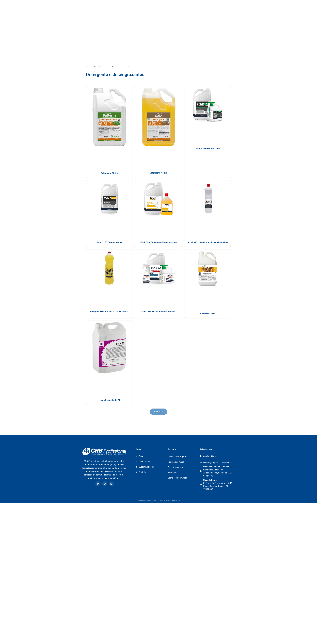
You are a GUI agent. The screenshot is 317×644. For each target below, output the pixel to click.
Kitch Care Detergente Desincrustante (159, 269)
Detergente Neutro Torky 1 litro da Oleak (109, 338)
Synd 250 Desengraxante (208, 175)
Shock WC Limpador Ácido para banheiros (208, 269)
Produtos (94, 94)
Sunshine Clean (208, 341)
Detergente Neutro (158, 200)
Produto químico (105, 94)
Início (88, 94)
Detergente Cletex (109, 200)
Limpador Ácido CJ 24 (109, 427)
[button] (158, 439)
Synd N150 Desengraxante (109, 269)
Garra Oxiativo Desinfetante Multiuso (158, 338)
